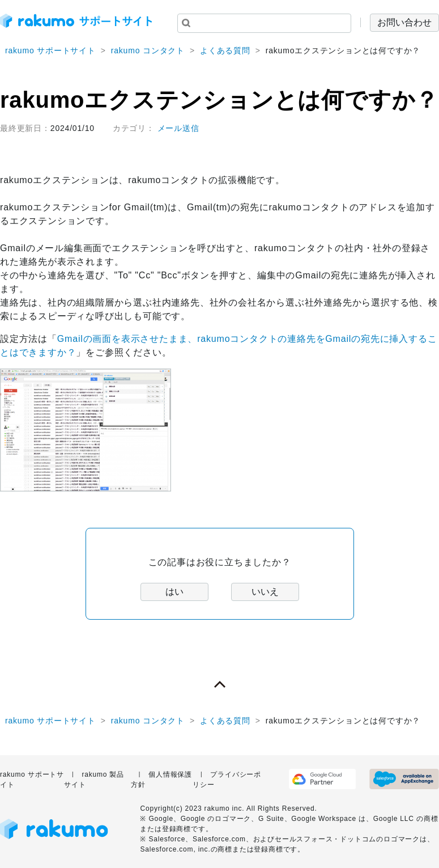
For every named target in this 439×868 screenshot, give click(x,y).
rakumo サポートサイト (50, 50)
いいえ (265, 592)
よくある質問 (225, 50)
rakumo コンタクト (148, 50)
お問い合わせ (404, 22)
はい (174, 592)
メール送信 (178, 128)
